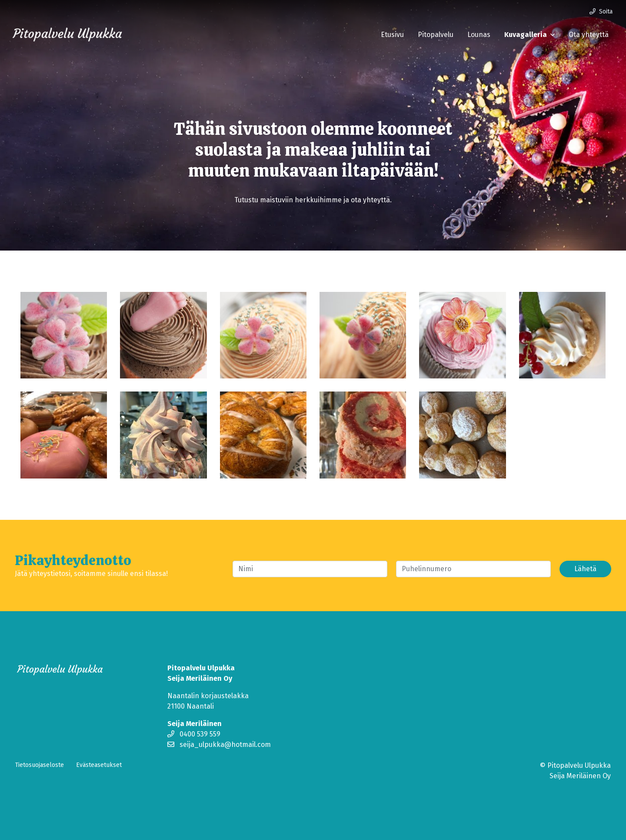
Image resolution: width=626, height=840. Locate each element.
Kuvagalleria (526, 35)
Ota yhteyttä (589, 35)
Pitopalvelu (436, 35)
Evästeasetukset (99, 765)
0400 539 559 (194, 734)
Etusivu (392, 35)
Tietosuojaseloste (40, 765)
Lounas (479, 35)
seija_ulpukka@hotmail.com (219, 745)
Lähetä (585, 569)
